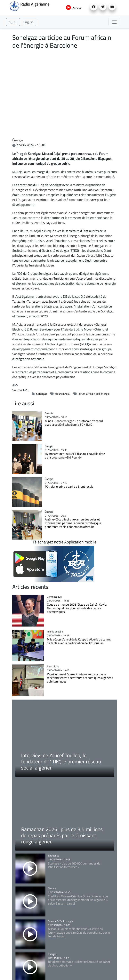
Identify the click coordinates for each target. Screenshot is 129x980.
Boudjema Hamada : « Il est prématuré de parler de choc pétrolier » (79, 963)
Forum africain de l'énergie (94, 394)
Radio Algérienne (29, 6)
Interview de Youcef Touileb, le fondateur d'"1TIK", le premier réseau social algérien (61, 761)
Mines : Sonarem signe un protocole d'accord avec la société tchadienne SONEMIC (74, 423)
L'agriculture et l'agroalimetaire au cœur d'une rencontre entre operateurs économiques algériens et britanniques (80, 678)
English (29, 22)
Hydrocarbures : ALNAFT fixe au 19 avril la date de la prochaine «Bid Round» (75, 456)
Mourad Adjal (62, 394)
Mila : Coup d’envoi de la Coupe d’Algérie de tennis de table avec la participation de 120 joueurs (79, 641)
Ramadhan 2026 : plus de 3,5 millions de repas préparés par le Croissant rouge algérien (62, 835)
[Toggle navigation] (114, 22)
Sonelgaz (42, 394)
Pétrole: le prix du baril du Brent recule (69, 487)
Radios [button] (74, 8)
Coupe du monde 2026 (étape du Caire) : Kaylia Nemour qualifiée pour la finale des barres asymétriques (77, 608)
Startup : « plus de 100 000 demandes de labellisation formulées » (74, 865)
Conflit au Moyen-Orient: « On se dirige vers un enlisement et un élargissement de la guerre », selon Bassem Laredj (78, 900)
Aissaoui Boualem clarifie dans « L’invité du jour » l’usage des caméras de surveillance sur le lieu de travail (79, 933)
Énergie (18, 140)
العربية (13, 22)
